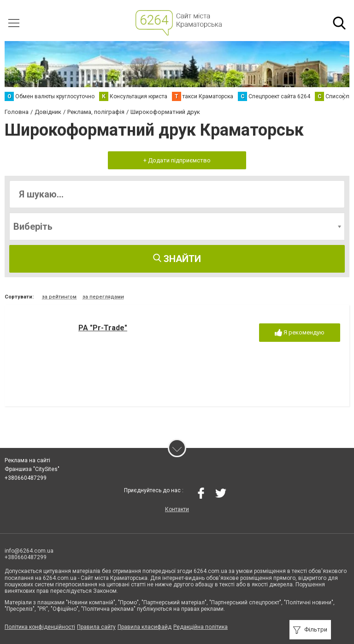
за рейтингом (59, 297)
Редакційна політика (201, 627)
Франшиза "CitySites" (32, 469)
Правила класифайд (145, 627)
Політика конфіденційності (40, 627)
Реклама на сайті (27, 460)
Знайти (177, 259)
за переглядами (103, 297)
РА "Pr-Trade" (103, 328)
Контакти (177, 509)
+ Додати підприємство (177, 160)
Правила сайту (96, 627)
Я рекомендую (300, 333)
